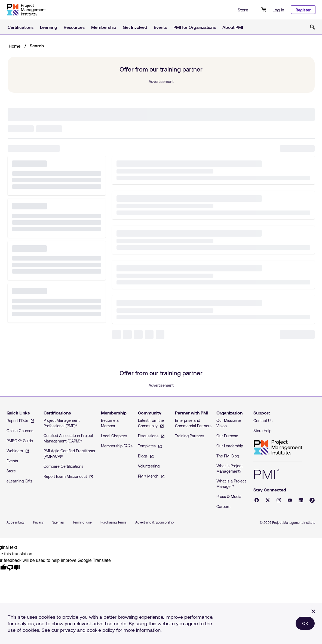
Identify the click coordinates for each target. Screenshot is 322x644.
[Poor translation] (13, 567)
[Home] (26, 10)
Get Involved (135, 27)
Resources (74, 27)
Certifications (21, 27)
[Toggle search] (312, 27)
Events (160, 27)
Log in (278, 10)
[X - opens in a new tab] (268, 500)
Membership (104, 27)
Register (303, 10)
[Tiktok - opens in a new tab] (312, 500)
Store (243, 10)
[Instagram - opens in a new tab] (279, 500)
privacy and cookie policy (87, 630)
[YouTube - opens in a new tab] (290, 500)
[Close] (313, 611)
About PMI (233, 27)
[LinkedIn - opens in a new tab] (301, 500)
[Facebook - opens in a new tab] (257, 500)
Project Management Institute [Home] (278, 448)
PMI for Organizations (195, 27)
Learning (49, 27)
